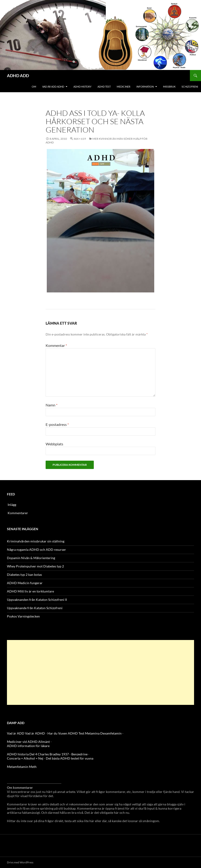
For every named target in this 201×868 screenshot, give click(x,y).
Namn (52, 405)
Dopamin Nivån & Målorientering (31, 558)
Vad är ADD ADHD (53, 87)
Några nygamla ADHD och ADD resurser (36, 550)
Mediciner (124, 87)
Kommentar (56, 345)
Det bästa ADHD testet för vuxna (70, 758)
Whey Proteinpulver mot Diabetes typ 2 (35, 566)
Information (145, 87)
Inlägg (12, 505)
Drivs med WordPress (20, 862)
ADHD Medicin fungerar (25, 583)
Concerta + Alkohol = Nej (25, 758)
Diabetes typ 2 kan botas (24, 575)
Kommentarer (18, 513)
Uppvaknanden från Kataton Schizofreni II (37, 600)
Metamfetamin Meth (22, 767)
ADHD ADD (18, 76)
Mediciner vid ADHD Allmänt (28, 742)
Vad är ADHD (35, 733)
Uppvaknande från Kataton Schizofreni (35, 608)
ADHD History (82, 87)
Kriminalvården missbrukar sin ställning (36, 541)
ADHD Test (104, 87)
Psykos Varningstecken (23, 616)
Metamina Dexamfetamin (103, 733)
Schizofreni (190, 87)
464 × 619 (80, 139)
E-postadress (57, 424)
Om (34, 87)
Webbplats (54, 444)
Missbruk (169, 87)
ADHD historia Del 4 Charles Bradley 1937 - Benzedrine (47, 754)
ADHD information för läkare (28, 746)
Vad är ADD (16, 733)
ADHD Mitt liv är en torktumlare (30, 591)
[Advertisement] (100, 672)
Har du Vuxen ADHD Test (66, 733)
